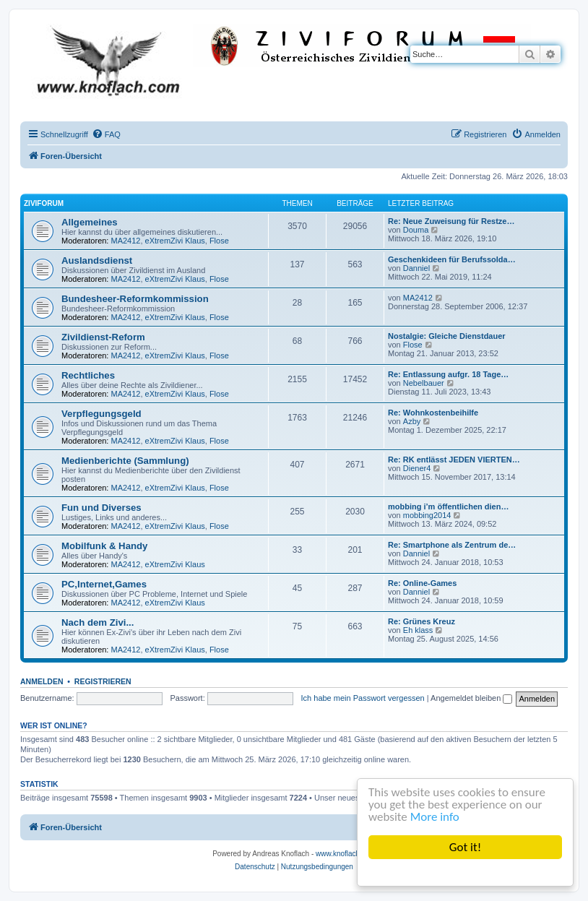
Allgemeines (90, 222)
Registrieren (103, 681)
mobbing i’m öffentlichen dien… (448, 506)
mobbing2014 (427, 515)
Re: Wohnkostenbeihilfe (433, 413)
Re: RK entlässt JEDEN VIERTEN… (454, 460)
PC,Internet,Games (104, 584)
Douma (416, 230)
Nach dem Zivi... (98, 622)
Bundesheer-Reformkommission (135, 299)
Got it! (465, 847)
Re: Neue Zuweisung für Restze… (451, 221)
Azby (412, 421)
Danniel (416, 268)
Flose (219, 241)
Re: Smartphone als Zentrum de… (452, 545)
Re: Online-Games (422, 583)
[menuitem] (106, 134)
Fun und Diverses (101, 508)
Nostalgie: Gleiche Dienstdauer (447, 336)
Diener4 (417, 468)
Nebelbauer (424, 383)
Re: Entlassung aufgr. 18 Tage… (448, 374)
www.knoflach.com (346, 854)
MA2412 (126, 241)
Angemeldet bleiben (471, 698)
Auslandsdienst (97, 260)
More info (435, 817)
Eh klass (418, 630)
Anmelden (42, 681)
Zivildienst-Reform (103, 337)
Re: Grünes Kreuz (421, 621)
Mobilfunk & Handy (104, 546)
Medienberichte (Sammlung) (125, 461)
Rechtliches (88, 375)
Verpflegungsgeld (101, 414)
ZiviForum (44, 203)
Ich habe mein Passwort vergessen (363, 698)
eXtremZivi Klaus (175, 241)
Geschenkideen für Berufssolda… (452, 259)
